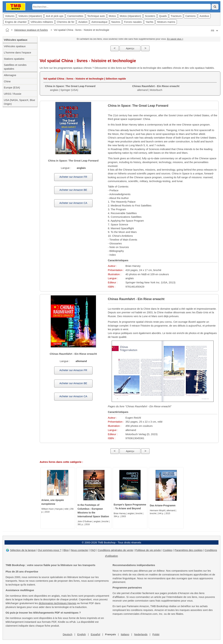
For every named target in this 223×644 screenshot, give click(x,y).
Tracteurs (176, 16)
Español (95, 634)
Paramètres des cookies (189, 550)
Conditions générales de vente (115, 550)
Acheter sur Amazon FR (73, 177)
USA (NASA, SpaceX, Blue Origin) (19, 102)
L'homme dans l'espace (18, 52)
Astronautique (99, 22)
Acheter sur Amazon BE (73, 190)
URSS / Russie (13, 94)
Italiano (125, 634)
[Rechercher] (215, 7)
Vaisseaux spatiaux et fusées (31, 30)
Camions (191, 16)
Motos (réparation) (130, 16)
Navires (116, 22)
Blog (66, 550)
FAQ (93, 550)
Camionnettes (75, 16)
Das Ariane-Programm (163, 505)
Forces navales (133, 22)
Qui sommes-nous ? (49, 550)
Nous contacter (80, 550)
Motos (112, 16)
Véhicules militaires (42, 22)
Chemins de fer (66, 22)
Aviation (83, 22)
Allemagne (10, 75)
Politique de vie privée (148, 550)
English (81, 634)
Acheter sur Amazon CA (73, 203)
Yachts (150, 22)
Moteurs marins (166, 22)
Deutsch (68, 634)
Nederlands (141, 634)
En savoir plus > (175, 39)
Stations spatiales (14, 59)
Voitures (10, 16)
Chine (7, 81)
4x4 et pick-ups (55, 16)
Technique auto (96, 16)
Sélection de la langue (23, 550)
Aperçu (130, 48)
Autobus (204, 16)
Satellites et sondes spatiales (15, 67)
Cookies (168, 550)
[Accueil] (7, 30)
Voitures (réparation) (30, 16)
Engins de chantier (16, 22)
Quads (163, 16)
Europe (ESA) (12, 87)
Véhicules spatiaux (15, 46)
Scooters (150, 16)
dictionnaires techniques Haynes (57, 603)
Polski (156, 634)
